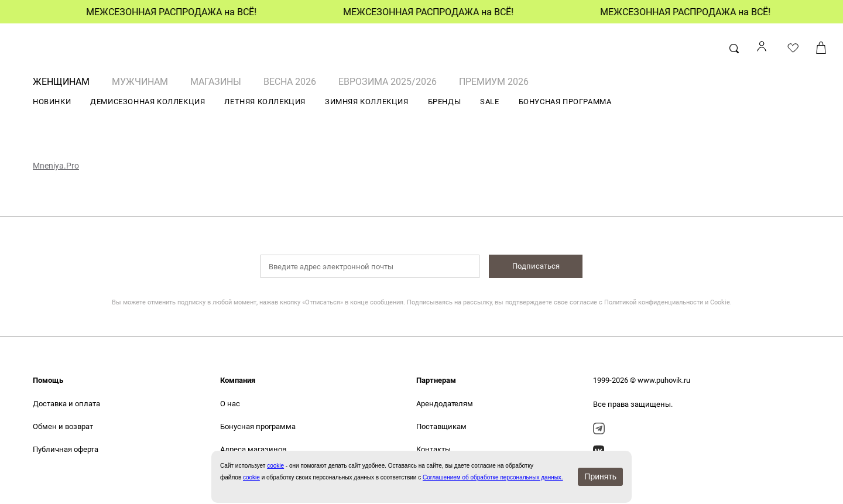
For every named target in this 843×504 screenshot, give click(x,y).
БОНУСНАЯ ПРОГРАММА (565, 102)
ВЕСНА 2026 (290, 82)
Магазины (216, 82)
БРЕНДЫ (445, 102)
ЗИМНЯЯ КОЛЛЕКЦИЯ (367, 102)
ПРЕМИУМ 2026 (494, 82)
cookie (251, 477)
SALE (489, 102)
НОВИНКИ (52, 102)
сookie (275, 466)
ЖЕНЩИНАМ (61, 82)
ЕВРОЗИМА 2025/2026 (388, 82)
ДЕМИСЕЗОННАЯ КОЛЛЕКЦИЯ (148, 102)
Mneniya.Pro (56, 166)
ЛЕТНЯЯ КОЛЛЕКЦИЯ (265, 102)
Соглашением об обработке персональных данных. (493, 477)
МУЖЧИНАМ (140, 82)
